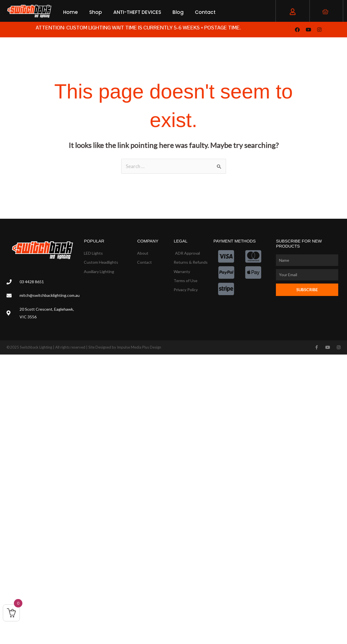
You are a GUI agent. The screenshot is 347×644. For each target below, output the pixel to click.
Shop (96, 12)
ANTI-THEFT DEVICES (137, 12)
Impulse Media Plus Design (139, 347)
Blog (178, 12)
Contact (205, 12)
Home (71, 12)
